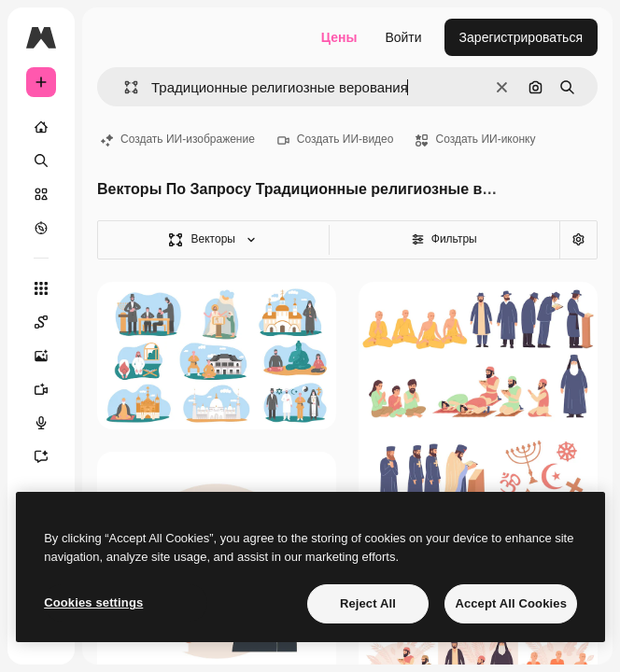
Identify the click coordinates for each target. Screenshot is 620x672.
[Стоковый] (41, 194)
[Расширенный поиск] (578, 240)
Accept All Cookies (511, 603)
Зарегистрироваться (521, 37)
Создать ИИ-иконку (475, 139)
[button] (124, 87)
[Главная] (41, 127)
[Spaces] (50, 322)
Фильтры (444, 239)
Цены (339, 37)
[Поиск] (41, 161)
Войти (403, 37)
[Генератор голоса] (50, 423)
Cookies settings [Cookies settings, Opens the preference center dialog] (93, 602)
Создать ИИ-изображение (178, 139)
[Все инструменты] (41, 288)
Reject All (368, 603)
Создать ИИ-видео (336, 139)
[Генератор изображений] (50, 356)
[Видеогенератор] (50, 389)
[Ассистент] (50, 456)
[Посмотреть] (41, 228)
